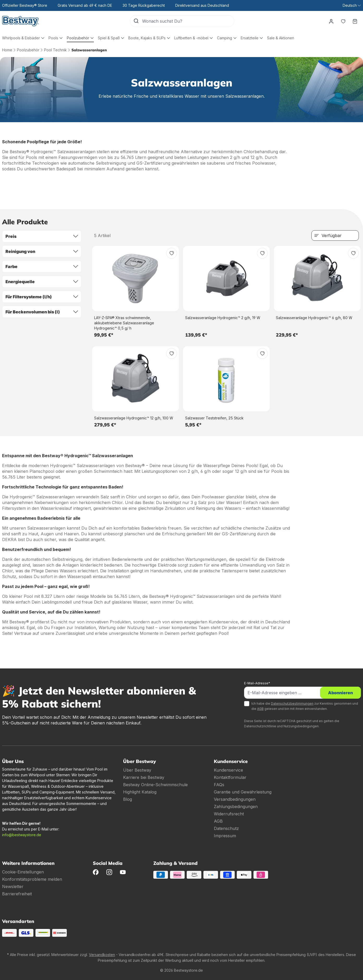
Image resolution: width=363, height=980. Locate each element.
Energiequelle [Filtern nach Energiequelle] (42, 282)
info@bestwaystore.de (22, 835)
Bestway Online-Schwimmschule (155, 785)
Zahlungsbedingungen (236, 807)
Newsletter (13, 886)
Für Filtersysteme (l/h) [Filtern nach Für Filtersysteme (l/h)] (42, 297)
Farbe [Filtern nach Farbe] (42, 266)
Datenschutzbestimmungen (292, 703)
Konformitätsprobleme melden (32, 879)
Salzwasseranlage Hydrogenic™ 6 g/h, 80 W (314, 318)
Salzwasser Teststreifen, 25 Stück (214, 418)
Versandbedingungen (235, 799)
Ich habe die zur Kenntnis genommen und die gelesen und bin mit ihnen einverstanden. (305, 706)
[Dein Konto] (331, 21)
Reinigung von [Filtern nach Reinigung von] (42, 251)
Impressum (225, 836)
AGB (260, 709)
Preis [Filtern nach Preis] (42, 236)
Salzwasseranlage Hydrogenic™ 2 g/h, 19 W (223, 318)
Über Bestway (137, 770)
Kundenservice (228, 770)
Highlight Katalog (140, 792)
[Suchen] (136, 21)
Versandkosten (102, 955)
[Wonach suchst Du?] (188, 21)
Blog (128, 799)
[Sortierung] (335, 235)
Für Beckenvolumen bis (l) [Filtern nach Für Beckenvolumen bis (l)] (42, 312)
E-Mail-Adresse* (257, 683)
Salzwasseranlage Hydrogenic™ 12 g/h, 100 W (134, 418)
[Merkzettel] (343, 21)
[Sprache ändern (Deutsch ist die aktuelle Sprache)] (352, 5)
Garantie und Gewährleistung (243, 792)
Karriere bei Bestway (144, 777)
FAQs (219, 785)
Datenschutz (226, 828)
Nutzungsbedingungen (301, 726)
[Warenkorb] (355, 21)
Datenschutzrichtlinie (260, 726)
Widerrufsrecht (229, 814)
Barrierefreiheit (17, 894)
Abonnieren (340, 693)
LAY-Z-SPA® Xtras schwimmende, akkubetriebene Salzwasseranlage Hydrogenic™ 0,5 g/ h (124, 323)
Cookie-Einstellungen (23, 872)
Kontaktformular (230, 777)
